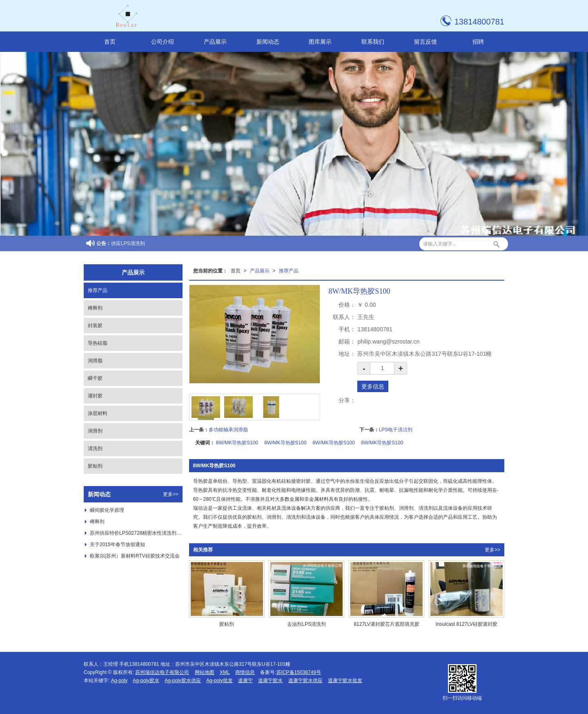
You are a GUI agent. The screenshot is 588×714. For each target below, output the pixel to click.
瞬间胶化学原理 (107, 510)
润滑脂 (95, 361)
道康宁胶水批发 (345, 681)
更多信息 (373, 386)
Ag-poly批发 (219, 681)
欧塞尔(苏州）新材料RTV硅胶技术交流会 (135, 556)
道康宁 (245, 681)
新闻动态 (268, 42)
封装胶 (95, 326)
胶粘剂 (95, 466)
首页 (110, 42)
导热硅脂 (98, 343)
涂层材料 (98, 413)
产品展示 (215, 42)
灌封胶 (95, 396)
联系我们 (373, 42)
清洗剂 (95, 448)
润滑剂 (95, 431)
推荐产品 (289, 271)
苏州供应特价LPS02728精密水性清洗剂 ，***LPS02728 (136, 533)
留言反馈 (425, 42)
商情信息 (245, 672)
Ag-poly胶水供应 (183, 681)
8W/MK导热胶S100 (237, 443)
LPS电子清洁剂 (396, 430)
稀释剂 (95, 308)
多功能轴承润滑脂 (228, 430)
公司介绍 (163, 42)
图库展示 (320, 42)
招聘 (478, 42)
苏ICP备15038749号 (299, 672)
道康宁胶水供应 (305, 681)
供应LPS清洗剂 (128, 243)
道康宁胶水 (270, 681)
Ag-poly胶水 (146, 681)
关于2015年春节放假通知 (117, 544)
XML (225, 672)
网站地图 (205, 672)
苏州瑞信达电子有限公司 (162, 672)
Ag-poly (119, 681)
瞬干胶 (95, 378)
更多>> (492, 550)
